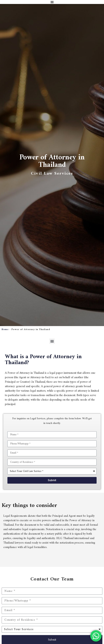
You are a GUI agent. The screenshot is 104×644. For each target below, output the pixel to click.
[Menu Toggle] (52, 2)
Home (5, 329)
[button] (52, 341)
